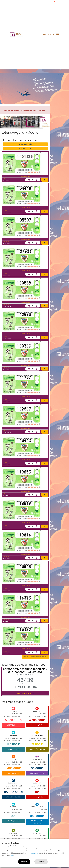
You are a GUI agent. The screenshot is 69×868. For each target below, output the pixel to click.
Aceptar (24, 862)
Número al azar (25, 148)
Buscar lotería (25, 144)
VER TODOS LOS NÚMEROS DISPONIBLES (35, 657)
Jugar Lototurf (13, 773)
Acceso (47, 35)
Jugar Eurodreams (37, 773)
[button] (4, 124)
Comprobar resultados (25, 693)
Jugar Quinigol (13, 749)
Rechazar (41, 862)
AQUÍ (12, 855)
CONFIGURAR (35, 853)
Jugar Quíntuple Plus (37, 749)
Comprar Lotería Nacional (37, 822)
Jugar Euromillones (13, 797)
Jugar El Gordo (13, 725)
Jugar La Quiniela (37, 725)
